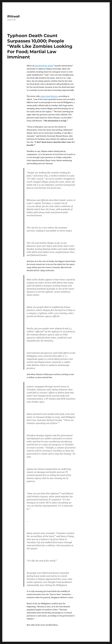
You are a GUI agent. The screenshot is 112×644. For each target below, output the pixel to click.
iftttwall (13, 16)
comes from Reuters (49, 96)
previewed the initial (44, 66)
